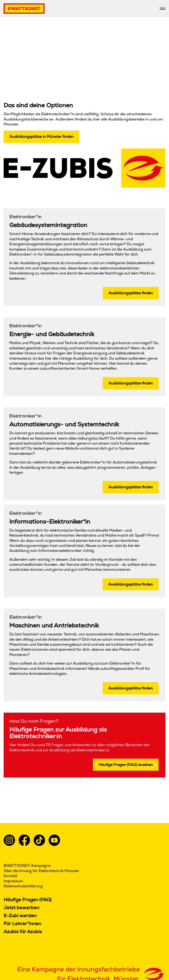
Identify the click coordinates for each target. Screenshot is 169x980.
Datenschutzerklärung (23, 886)
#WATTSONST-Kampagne (27, 866)
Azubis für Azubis (23, 931)
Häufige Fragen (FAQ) (28, 900)
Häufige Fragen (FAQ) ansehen (126, 765)
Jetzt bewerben (21, 908)
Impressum (14, 881)
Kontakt (10, 876)
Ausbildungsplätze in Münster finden (41, 137)
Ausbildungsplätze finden (131, 293)
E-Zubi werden (20, 916)
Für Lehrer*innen (22, 924)
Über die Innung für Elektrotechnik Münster (41, 871)
